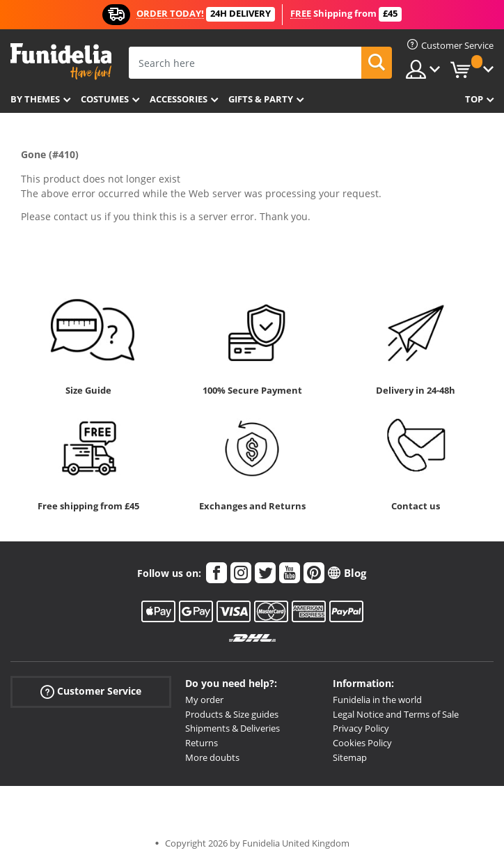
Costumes (105, 99)
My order (204, 700)
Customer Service (91, 692)
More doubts (212, 757)
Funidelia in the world (377, 700)
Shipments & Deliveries (233, 728)
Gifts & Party (261, 99)
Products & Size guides (232, 714)
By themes (35, 99)
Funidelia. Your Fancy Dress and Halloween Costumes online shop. (61, 62)
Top (474, 99)
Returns (202, 743)
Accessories (179, 99)
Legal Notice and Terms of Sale (396, 714)
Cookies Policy (362, 743)
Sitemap (350, 757)
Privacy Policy (361, 728)
